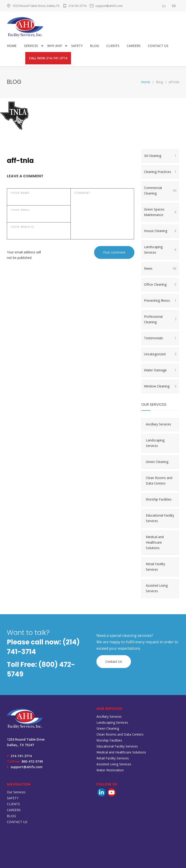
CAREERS (134, 46)
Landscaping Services (160, 250)
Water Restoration (110, 770)
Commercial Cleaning (160, 190)
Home (146, 82)
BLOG (94, 46)
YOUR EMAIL (20, 210)
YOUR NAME (20, 193)
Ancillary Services (158, 424)
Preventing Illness (160, 301)
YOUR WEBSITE (22, 227)
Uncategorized (160, 354)
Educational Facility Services (160, 518)
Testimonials (160, 338)
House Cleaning (160, 231)
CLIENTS (113, 46)
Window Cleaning (160, 386)
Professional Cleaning (160, 319)
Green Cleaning (157, 462)
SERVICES (31, 46)
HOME (12, 46)
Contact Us (114, 661)
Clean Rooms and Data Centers (159, 481)
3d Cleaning (160, 156)
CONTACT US (158, 46)
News (160, 268)
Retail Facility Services (155, 567)
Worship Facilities (159, 499)
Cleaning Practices (160, 172)
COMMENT (82, 193)
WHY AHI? (55, 46)
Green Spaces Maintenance (160, 212)
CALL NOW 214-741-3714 (48, 58)
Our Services (16, 792)
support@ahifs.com (109, 6)
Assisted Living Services (157, 588)
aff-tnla (20, 161)
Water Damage (160, 370)
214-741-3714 (77, 6)
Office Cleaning (160, 285)
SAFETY (77, 46)
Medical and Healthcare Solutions (155, 542)
